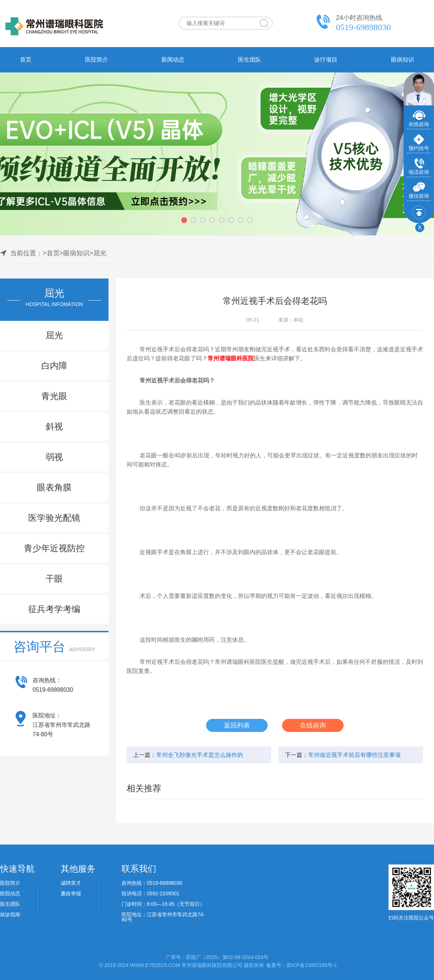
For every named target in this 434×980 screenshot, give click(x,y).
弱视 (54, 457)
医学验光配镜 (54, 518)
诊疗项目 (326, 60)
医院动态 (10, 893)
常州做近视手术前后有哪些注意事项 (354, 755)
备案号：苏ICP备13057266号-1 (302, 965)
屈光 (100, 253)
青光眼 (54, 396)
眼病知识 (403, 60)
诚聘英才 (71, 883)
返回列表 (237, 725)
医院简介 (97, 60)
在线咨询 (313, 725)
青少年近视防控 (54, 548)
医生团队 (250, 60)
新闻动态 (173, 60)
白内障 (54, 366)
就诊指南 (10, 914)
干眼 (54, 579)
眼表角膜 (54, 487)
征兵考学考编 (54, 609)
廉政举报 (71, 893)
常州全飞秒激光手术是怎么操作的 (200, 755)
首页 (26, 60)
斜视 (54, 426)
